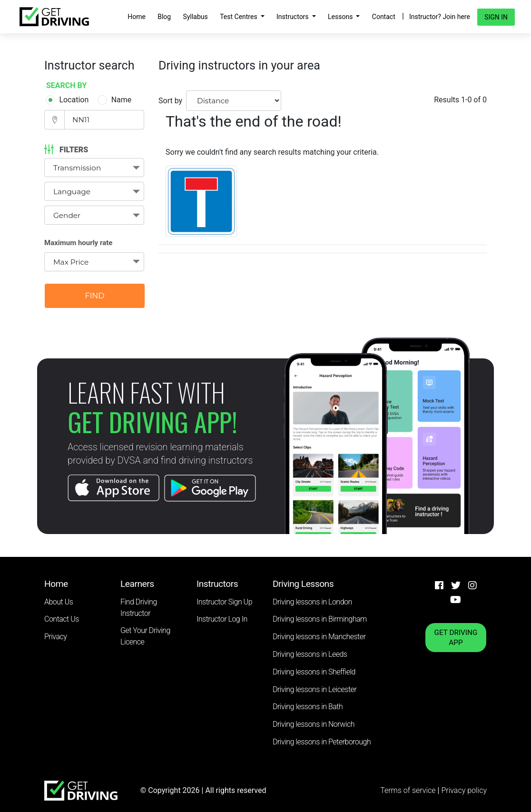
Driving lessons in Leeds (310, 654)
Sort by (170, 101)
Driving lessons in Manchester (319, 637)
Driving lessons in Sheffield (314, 672)
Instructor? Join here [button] (440, 17)
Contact (384, 17)
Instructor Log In (222, 619)
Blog (164, 17)
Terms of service (409, 790)
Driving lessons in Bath (308, 707)
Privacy (55, 637)
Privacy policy (464, 790)
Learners (137, 584)
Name (116, 100)
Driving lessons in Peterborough (322, 742)
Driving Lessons (303, 584)
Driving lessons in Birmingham (320, 619)
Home (137, 17)
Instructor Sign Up (224, 602)
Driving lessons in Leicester (315, 689)
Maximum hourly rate (78, 243)
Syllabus (196, 17)
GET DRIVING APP (456, 638)
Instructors (293, 17)
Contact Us (62, 619)
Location (69, 100)
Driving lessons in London (312, 602)
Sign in (496, 17)
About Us (59, 602)
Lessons (341, 17)
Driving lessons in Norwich (314, 724)
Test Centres (239, 17)
